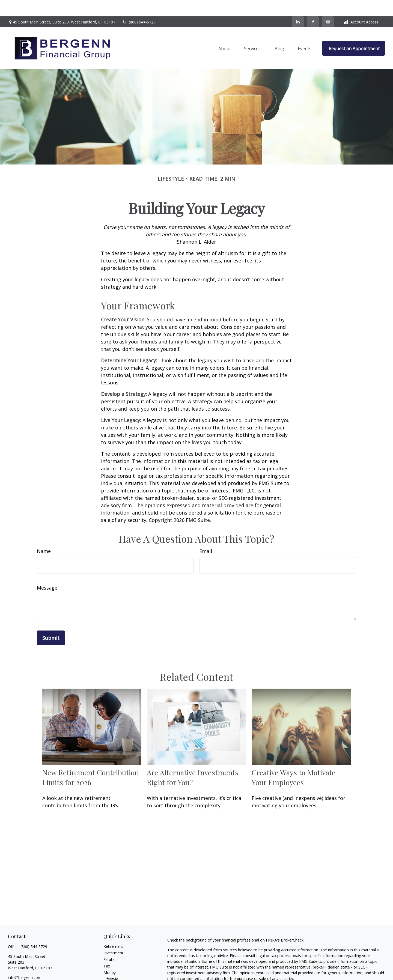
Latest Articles (116, 969)
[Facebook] (313, 5)
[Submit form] (51, 622)
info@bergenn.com (25, 961)
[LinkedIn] (298, 5)
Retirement (113, 930)
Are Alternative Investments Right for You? (193, 761)
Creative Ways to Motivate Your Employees (294, 761)
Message (47, 571)
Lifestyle (111, 963)
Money (110, 956)
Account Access (361, 6)
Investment (113, 936)
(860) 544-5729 (139, 6)
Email (206, 535)
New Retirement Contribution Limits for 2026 (91, 761)
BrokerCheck (292, 924)
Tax (107, 950)
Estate (109, 943)
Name (44, 535)
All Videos (112, 976)
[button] (225, 32)
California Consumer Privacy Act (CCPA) (347, 972)
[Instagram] (31, 970)
